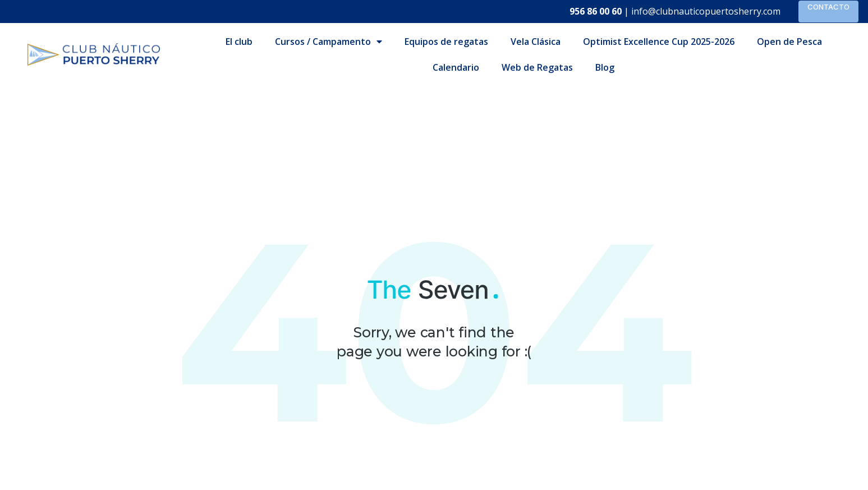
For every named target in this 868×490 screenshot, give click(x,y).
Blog (605, 67)
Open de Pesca (789, 42)
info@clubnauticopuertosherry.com (706, 11)
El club (239, 42)
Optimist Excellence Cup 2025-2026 (659, 42)
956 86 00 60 (596, 11)
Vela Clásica (536, 42)
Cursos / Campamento (329, 42)
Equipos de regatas (446, 42)
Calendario (456, 67)
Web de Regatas (537, 67)
